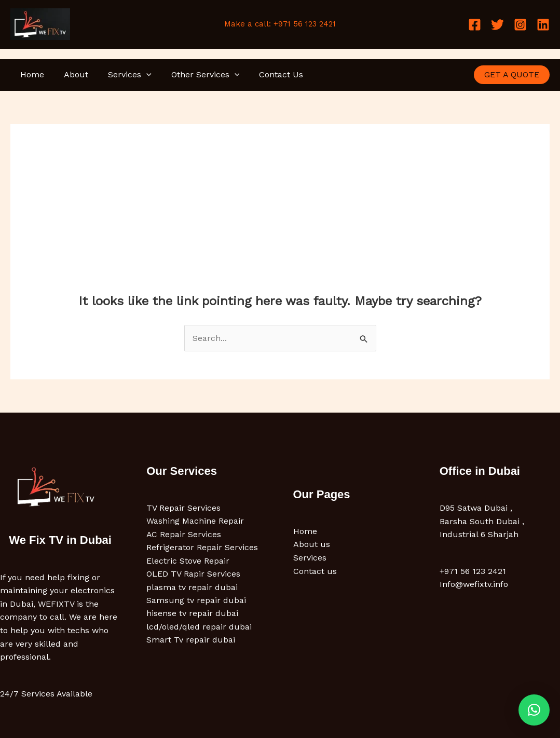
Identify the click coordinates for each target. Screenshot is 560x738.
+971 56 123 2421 (473, 571)
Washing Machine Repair (195, 521)
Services (122, 75)
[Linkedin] (543, 25)
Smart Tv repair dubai (191, 641)
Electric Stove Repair (188, 561)
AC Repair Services (184, 534)
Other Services (195, 75)
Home (31, 74)
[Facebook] (475, 25)
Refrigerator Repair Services (202, 548)
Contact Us (267, 74)
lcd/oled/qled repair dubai (199, 628)
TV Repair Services (183, 508)
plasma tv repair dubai (192, 588)
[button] (139, 75)
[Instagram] (520, 25)
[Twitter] (497, 25)
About (71, 74)
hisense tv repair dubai (192, 614)
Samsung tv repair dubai (196, 601)
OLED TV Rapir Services (193, 574)
